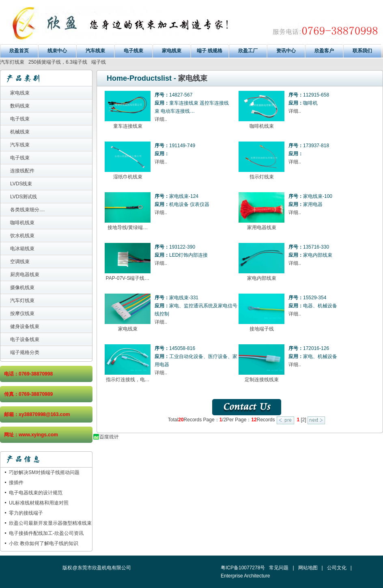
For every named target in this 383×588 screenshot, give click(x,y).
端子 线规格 (210, 51)
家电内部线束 (262, 278)
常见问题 (279, 568)
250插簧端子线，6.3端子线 (58, 62)
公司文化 (337, 568)
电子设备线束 (25, 339)
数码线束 (20, 106)
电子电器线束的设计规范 (36, 493)
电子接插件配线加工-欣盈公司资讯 (46, 533)
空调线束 (20, 262)
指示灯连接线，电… (128, 380)
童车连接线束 (128, 126)
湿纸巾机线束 (128, 177)
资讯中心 (286, 51)
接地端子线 (262, 329)
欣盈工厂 (248, 51)
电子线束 (133, 51)
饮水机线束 (22, 236)
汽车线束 (95, 51)
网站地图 (308, 568)
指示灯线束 (262, 177)
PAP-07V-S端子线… (128, 278)
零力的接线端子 (26, 513)
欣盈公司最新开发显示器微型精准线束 (50, 523)
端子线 (99, 62)
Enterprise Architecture (245, 576)
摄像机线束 (22, 288)
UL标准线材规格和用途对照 (39, 503)
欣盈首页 (19, 51)
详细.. (161, 119)
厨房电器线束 (25, 275)
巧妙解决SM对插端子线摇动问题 (44, 472)
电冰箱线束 (22, 249)
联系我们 (362, 51)
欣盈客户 (324, 51)
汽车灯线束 (12, 62)
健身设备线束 (25, 326)
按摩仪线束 (22, 313)
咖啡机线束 (22, 223)
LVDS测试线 (24, 197)
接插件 (16, 483)
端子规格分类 (25, 352)
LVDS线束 (21, 184)
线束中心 (57, 51)
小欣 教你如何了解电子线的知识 (44, 543)
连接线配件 (22, 171)
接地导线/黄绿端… (128, 227)
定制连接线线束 (262, 380)
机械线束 (20, 132)
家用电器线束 (262, 227)
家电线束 (172, 51)
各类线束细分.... (27, 210)
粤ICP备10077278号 (243, 568)
